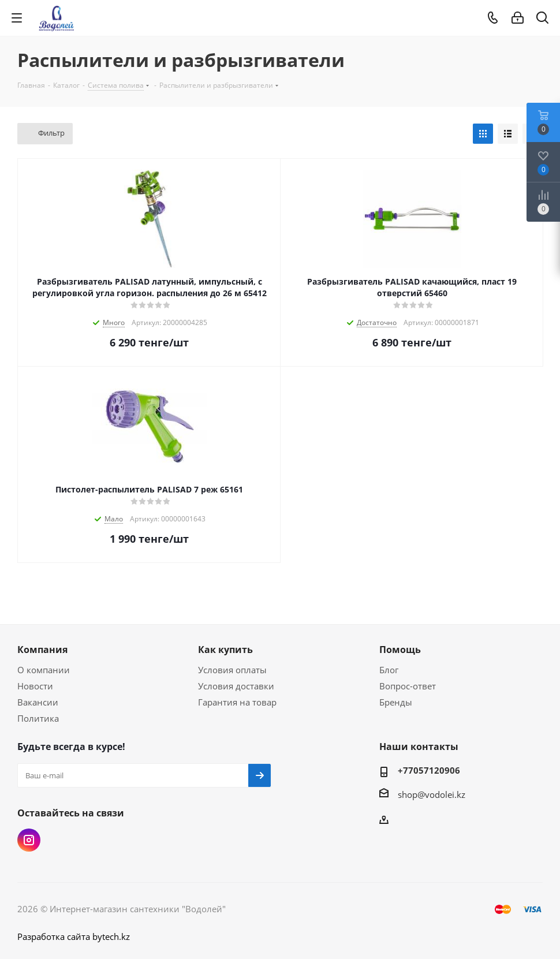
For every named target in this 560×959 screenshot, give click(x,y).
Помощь (400, 650)
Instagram (29, 840)
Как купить (225, 650)
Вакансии (38, 702)
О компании (44, 670)
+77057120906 (429, 770)
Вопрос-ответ (408, 686)
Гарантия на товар (237, 702)
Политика (38, 718)
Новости (35, 686)
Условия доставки (236, 686)
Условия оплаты (232, 670)
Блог (389, 670)
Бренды (396, 702)
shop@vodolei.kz (432, 794)
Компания (42, 650)
